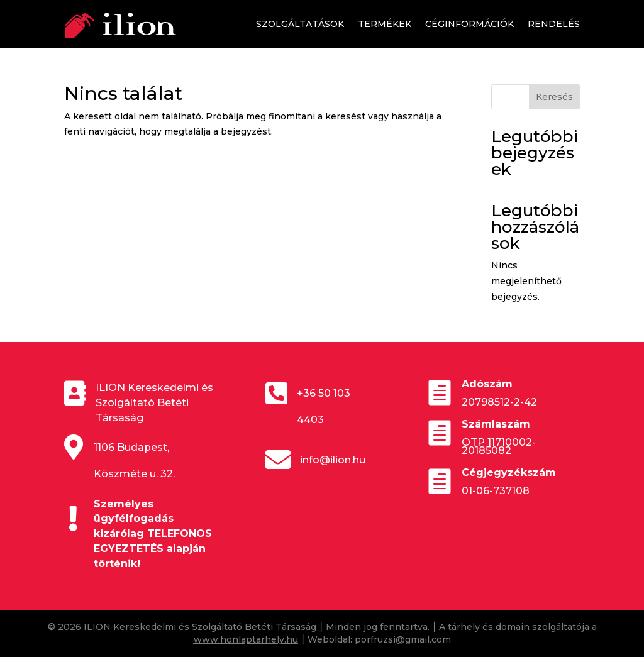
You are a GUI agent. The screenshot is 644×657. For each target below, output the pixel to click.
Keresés (554, 97)
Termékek (385, 24)
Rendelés (554, 24)
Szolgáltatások (300, 24)
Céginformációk (469, 24)
